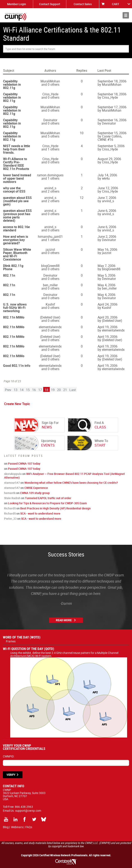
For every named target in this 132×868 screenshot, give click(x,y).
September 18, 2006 (112, 81)
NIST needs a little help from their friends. (17, 149)
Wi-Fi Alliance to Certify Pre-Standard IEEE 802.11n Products (16, 164)
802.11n (9, 275)
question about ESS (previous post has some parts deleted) (17, 216)
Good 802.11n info (17, 366)
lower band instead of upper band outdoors (17, 178)
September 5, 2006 (111, 146)
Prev (8, 390)
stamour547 (12, 483)
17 (40, 390)
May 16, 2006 (107, 249)
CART (116, 4)
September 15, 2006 (112, 133)
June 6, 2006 (107, 211)
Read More (64, 620)
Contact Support (50, 4)
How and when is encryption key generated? (16, 240)
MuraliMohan (50, 81)
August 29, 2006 (109, 159)
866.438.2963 (24, 807)
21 (65, 390)
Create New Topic (17, 404)
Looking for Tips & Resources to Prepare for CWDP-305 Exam (47, 503)
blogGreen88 (50, 266)
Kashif (50, 304)
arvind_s (50, 188)
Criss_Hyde (50, 94)
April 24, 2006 (108, 304)
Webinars (17, 827)
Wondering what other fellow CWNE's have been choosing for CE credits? (71, 483)
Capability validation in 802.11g (12, 84)
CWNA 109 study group (35, 493)
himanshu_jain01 (50, 237)
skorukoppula (13, 474)
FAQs (29, 827)
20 (59, 390)
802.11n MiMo (14, 317)
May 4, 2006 (107, 285)
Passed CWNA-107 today (24, 463)
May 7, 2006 (107, 266)
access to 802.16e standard (16, 229)
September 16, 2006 (112, 120)
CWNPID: (9, 756)
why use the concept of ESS (14, 190)
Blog (6, 827)
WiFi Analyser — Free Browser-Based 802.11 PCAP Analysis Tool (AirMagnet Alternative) (64, 476)
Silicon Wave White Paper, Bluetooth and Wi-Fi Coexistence (17, 254)
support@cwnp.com (28, 811)
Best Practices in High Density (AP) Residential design (55, 508)
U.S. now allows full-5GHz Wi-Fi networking (15, 308)
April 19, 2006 (108, 327)
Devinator (50, 120)
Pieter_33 (10, 519)
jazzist (50, 249)
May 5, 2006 (107, 275)
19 (53, 390)
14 (22, 390)
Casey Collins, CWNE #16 (110, 138)
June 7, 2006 (107, 198)
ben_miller (50, 285)
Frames (11, 641)
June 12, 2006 (108, 188)
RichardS (10, 508)
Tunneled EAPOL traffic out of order (48, 498)
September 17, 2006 (112, 107)
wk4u (106, 178)
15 (28, 390)
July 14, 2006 (107, 175)
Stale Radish (12, 498)
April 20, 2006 (108, 317)
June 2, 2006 (107, 237)
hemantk (10, 493)
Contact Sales (83, 4)
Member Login (17, 4)
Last (73, 390)
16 (34, 390)
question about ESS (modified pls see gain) (17, 201)
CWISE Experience (36, 488)
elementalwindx (50, 327)
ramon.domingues (50, 175)
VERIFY (11, 775)
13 (16, 390)
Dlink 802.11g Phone (13, 267)
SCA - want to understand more (40, 513)
